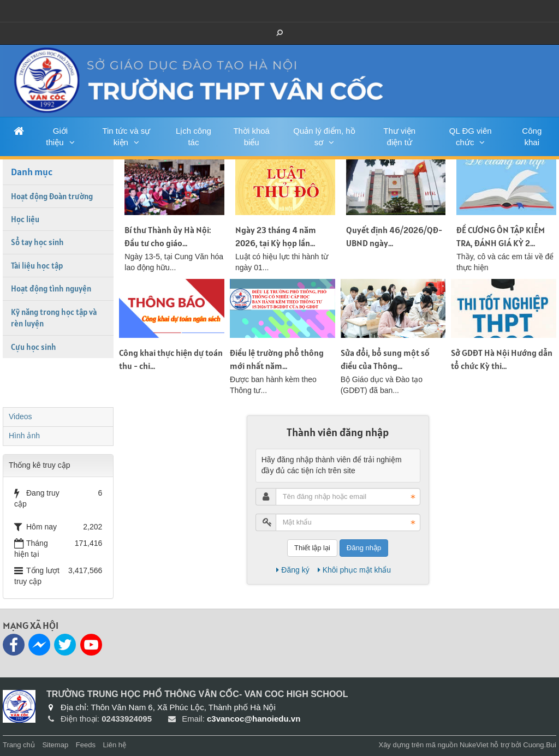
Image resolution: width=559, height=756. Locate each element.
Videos (20, 416)
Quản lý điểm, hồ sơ (324, 136)
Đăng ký (293, 570)
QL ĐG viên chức (471, 136)
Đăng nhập (364, 548)
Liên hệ (115, 745)
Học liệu (25, 219)
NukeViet (474, 745)
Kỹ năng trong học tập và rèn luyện (54, 318)
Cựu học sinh (34, 347)
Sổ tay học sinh (37, 242)
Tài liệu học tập (37, 266)
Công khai (532, 136)
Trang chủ (19, 745)
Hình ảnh (24, 436)
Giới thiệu (57, 136)
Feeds (86, 745)
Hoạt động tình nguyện (51, 288)
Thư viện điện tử (399, 136)
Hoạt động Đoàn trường (52, 196)
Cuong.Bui (540, 745)
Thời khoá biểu (251, 136)
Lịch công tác (194, 136)
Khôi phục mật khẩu (354, 570)
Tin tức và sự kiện (126, 136)
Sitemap (55, 745)
